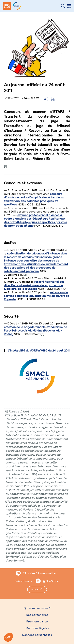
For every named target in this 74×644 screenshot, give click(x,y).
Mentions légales (37, 628)
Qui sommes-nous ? (37, 608)
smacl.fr (37, 589)
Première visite (37, 621)
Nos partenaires (37, 615)
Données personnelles (37, 635)
